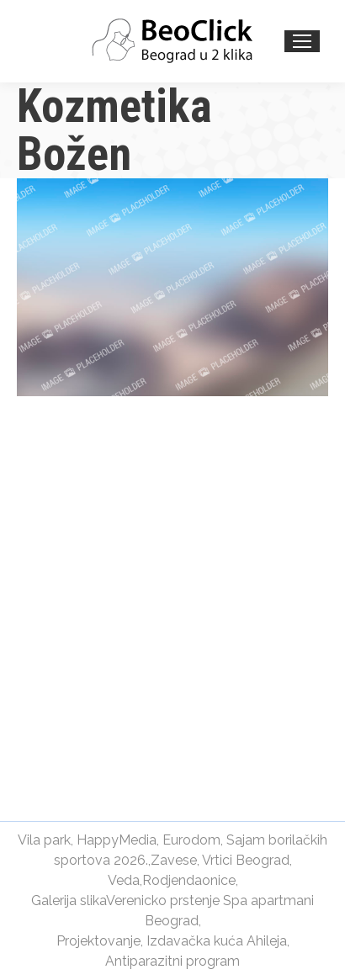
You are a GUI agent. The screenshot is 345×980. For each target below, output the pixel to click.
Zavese (174, 860)
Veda (124, 880)
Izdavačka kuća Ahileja (217, 941)
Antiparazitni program (172, 961)
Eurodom (191, 840)
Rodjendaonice (189, 880)
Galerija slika (69, 901)
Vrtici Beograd (246, 860)
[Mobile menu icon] (302, 41)
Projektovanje (98, 941)
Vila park (44, 840)
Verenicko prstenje (163, 901)
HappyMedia (117, 840)
